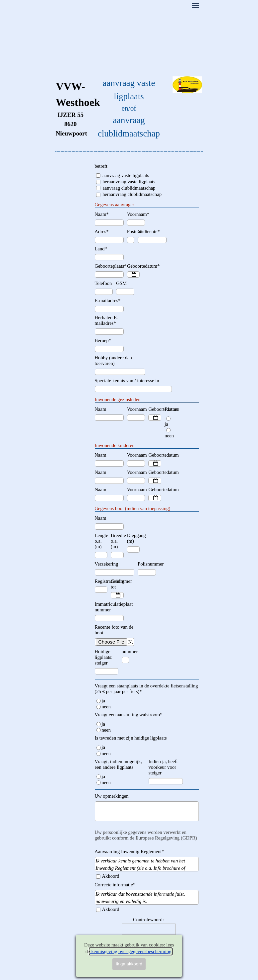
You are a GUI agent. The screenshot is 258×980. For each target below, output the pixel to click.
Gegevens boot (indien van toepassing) (133, 508)
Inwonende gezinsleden (118, 400)
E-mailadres (108, 301)
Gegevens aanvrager (115, 205)
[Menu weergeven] (195, 6)
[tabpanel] (71, 108)
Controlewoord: (148, 920)
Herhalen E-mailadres (107, 320)
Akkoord (111, 876)
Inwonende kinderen (115, 445)
